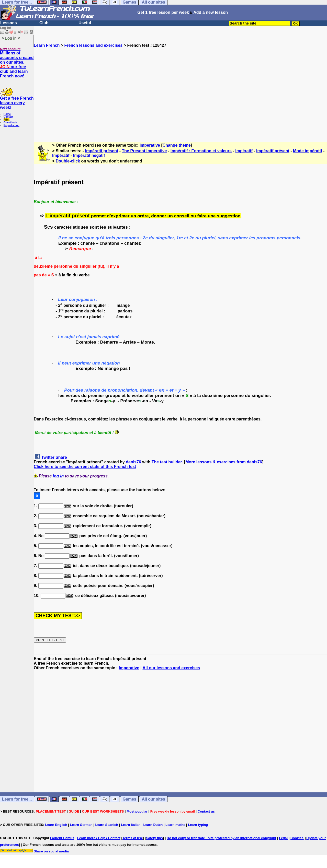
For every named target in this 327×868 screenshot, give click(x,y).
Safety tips (154, 838)
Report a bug (12, 125)
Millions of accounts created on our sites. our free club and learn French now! (17, 64)
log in (58, 476)
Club (44, 23)
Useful (85, 23)
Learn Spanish (107, 825)
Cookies (297, 838)
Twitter (48, 457)
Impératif (244, 151)
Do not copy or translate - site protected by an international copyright (221, 838)
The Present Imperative (144, 151)
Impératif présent (102, 151)
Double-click (68, 161)
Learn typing (198, 825)
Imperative (150, 145)
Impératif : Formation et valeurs (201, 151)
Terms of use (133, 838)
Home (7, 114)
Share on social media (51, 851)
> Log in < (11, 38)
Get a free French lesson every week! (17, 103)
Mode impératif (308, 151)
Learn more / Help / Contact (99, 838)
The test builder (167, 462)
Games (129, 799)
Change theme (177, 145)
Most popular (137, 811)
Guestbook (10, 122)
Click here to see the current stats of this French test (85, 467)
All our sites (153, 799)
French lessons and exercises (94, 45)
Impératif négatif (89, 155)
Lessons (9, 23)
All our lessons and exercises (171, 668)
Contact (8, 117)
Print (7, 120)
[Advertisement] (180, 93)
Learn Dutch (153, 825)
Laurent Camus (62, 838)
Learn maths (175, 825)
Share (61, 457)
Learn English (56, 825)
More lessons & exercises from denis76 (224, 462)
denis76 (133, 462)
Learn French (47, 45)
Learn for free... (17, 799)
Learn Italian (131, 825)
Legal (283, 838)
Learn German (81, 825)
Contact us (206, 811)
